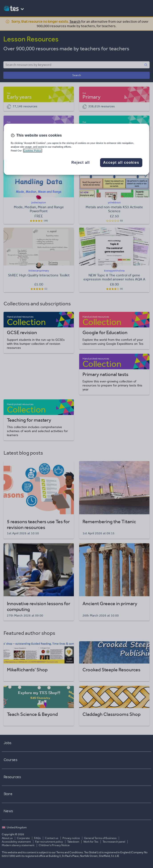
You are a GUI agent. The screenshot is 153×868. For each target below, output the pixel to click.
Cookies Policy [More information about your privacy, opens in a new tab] (33, 151)
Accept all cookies (121, 162)
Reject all (81, 162)
